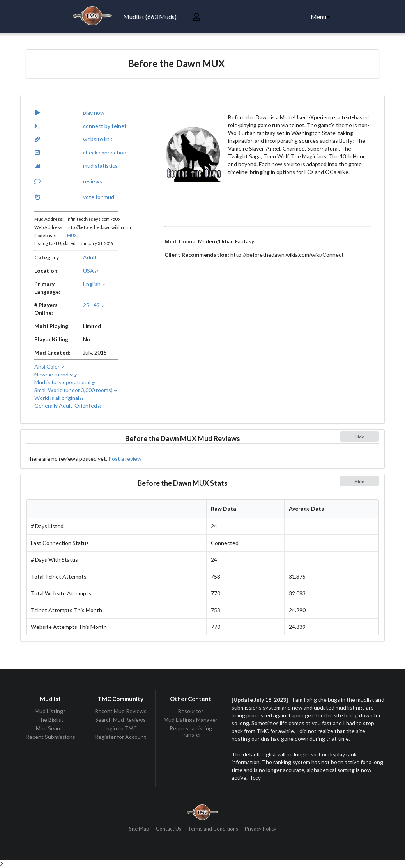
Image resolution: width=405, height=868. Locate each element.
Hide (359, 437)
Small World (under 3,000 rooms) (76, 390)
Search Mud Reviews (120, 720)
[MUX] (72, 235)
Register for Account (120, 737)
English (94, 284)
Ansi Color (49, 367)
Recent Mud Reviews (121, 711)
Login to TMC (120, 728)
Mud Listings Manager (191, 720)
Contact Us (169, 829)
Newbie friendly (56, 374)
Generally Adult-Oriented (68, 406)
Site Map (139, 829)
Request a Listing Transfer (191, 731)
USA (91, 271)
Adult (90, 257)
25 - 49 (94, 305)
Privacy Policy (261, 829)
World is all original (59, 398)
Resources (191, 711)
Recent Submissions (50, 737)
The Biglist (50, 720)
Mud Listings (50, 711)
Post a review (125, 459)
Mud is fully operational (65, 382)
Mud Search (50, 728)
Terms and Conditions (213, 829)
